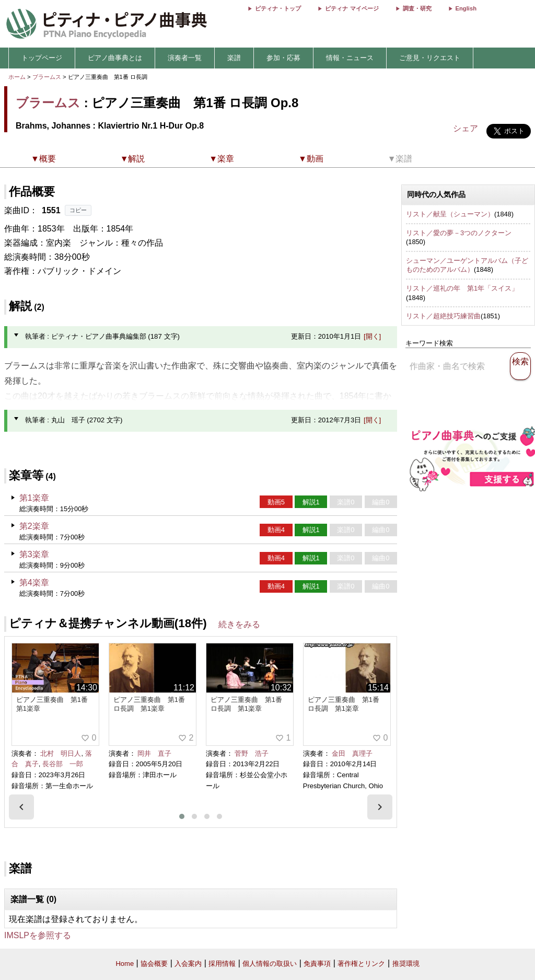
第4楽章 (34, 583)
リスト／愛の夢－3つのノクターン (459, 233)
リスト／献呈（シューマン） (450, 214)
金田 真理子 (352, 753)
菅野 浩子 (252, 753)
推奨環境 (406, 964)
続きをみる (239, 624)
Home (125, 964)
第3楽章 (34, 554)
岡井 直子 (154, 753)
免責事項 (317, 964)
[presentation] (21, 807)
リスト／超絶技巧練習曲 (443, 316)
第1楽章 (34, 498)
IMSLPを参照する (38, 935)
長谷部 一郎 (63, 764)
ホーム (17, 77)
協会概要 (154, 964)
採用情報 (222, 964)
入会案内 (188, 964)
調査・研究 (417, 8)
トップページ (42, 58)
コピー (78, 210)
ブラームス (47, 77)
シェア (466, 128)
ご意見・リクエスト (430, 58)
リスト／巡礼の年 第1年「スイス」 (462, 288)
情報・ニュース (350, 58)
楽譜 (234, 58)
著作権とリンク (361, 964)
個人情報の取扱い (270, 964)
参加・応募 (283, 58)
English (466, 8)
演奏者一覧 (185, 58)
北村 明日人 (61, 753)
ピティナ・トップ (278, 8)
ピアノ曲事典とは (115, 58)
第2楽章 (34, 526)
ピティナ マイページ (352, 8)
